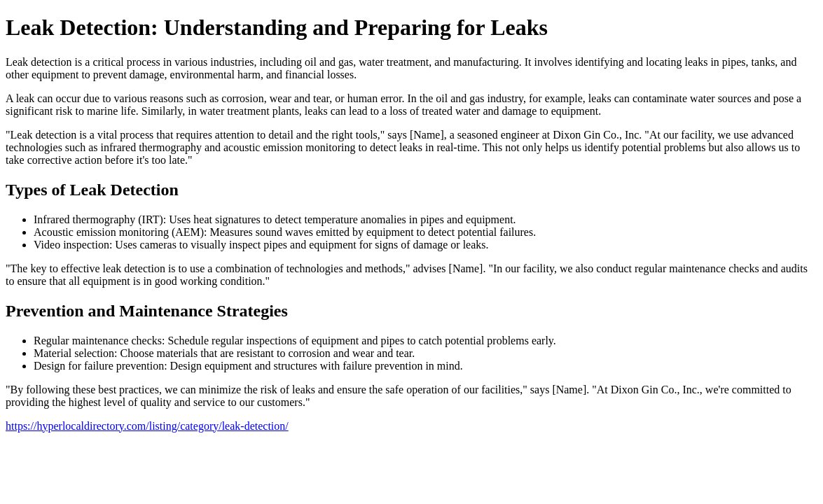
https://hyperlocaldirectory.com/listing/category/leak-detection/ (147, 426)
